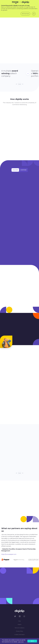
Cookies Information (20, 635)
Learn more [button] (21, 642)
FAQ (19, 621)
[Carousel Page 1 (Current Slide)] (5, 560)
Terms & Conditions (19, 628)
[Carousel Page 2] (19, 560)
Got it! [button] (32, 641)
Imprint (19, 624)
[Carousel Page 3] (34, 560)
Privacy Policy (19, 631)
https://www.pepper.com (9, 554)
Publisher (15, 170)
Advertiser (23, 170)
